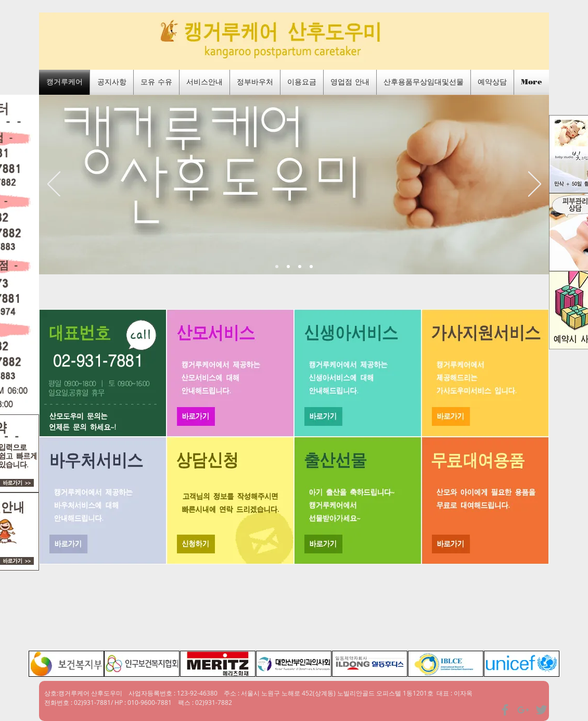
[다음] (535, 185)
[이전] (54, 185)
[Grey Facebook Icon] (505, 710)
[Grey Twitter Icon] (541, 710)
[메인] (277, 267)
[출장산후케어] (311, 267)
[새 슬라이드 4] (288, 267)
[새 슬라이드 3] (300, 267)
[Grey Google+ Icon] (523, 710)
